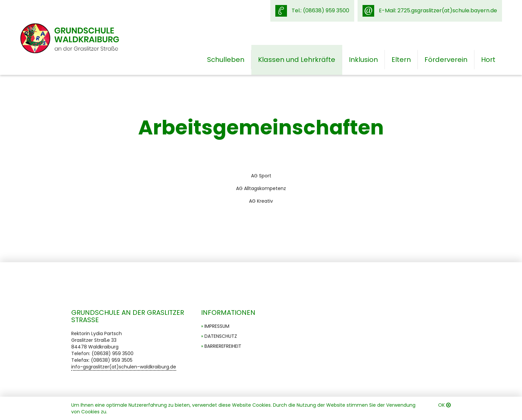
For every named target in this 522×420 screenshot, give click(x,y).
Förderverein (446, 60)
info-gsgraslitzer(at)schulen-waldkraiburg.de (124, 367)
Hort (488, 60)
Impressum (217, 326)
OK (441, 405)
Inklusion (363, 60)
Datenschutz (221, 336)
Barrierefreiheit (223, 346)
